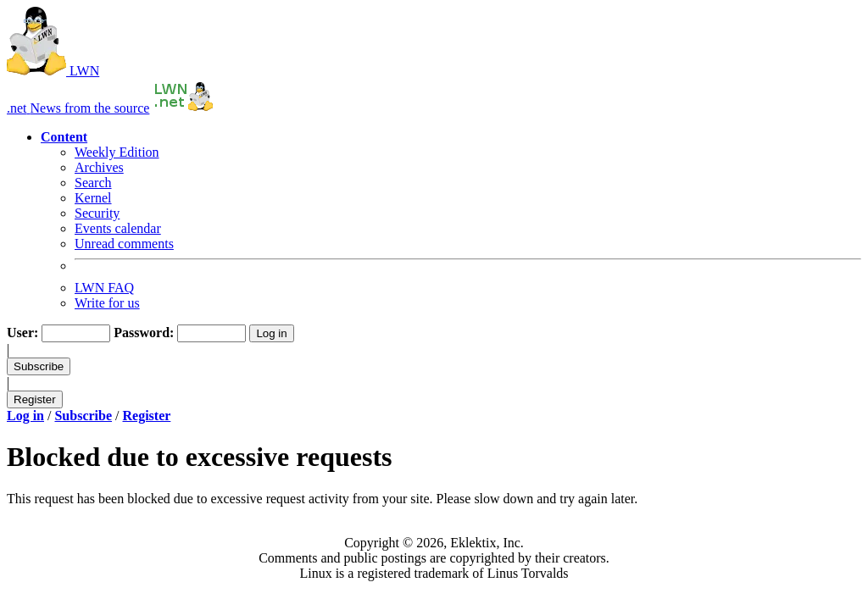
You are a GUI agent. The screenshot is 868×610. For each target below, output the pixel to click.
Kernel (93, 198)
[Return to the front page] (184, 108)
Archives (99, 167)
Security (97, 213)
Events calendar (118, 228)
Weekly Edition (117, 152)
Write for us (107, 303)
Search (93, 183)
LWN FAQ (104, 288)
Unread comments (124, 244)
